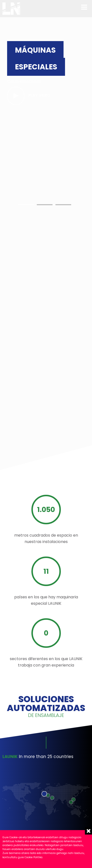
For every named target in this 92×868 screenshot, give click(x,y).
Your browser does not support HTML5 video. (55, 208)
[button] (26, 205)
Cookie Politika (33, 857)
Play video (39, 95)
